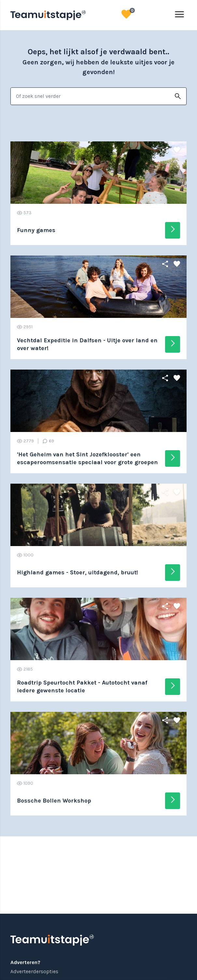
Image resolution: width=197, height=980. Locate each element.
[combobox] (90, 96)
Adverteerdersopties (34, 971)
